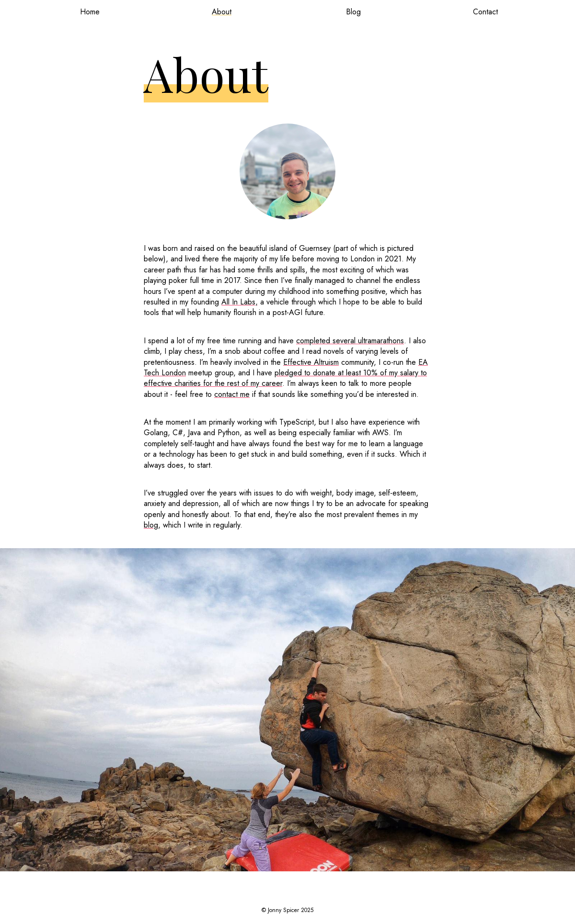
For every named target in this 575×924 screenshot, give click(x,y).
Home (90, 12)
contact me (232, 394)
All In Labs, (240, 302)
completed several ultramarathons (350, 341)
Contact (485, 12)
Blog (353, 12)
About (222, 12)
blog (151, 525)
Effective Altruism (311, 362)
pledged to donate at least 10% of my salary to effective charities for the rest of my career (285, 378)
